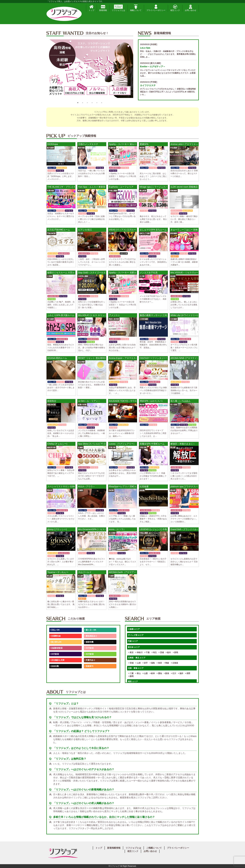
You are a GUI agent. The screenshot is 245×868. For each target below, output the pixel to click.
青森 (166, 663)
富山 (138, 673)
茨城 (161, 652)
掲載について (136, 8)
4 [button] (92, 103)
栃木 (168, 652)
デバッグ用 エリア (136, 635)
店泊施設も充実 (57, 660)
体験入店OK (56, 678)
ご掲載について (154, 848)
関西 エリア (133, 682)
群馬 (176, 652)
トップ (91, 8)
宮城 (131, 663)
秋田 (159, 663)
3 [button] (87, 103)
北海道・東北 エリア (137, 658)
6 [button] (102, 103)
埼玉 (154, 652)
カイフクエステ (148, 85)
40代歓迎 (89, 654)
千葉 (147, 652)
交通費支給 (55, 636)
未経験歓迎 (90, 672)
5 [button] (97, 103)
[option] (90, 70)
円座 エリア (133, 641)
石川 (174, 673)
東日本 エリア (134, 647)
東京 (131, 652)
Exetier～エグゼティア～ (153, 67)
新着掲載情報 (114, 848)
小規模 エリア (134, 629)
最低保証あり (91, 636)
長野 (188, 673)
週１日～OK (90, 630)
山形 (138, 663)
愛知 (159, 673)
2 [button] (83, 103)
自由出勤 (54, 666)
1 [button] (78, 103)
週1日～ (89, 678)
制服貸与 (89, 666)
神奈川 (139, 652)
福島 (152, 663)
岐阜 (152, 673)
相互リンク (175, 8)
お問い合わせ (191, 8)
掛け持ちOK (56, 642)
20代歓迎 (89, 648)
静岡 (131, 676)
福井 (181, 673)
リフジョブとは (118, 8)
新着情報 (103, 8)
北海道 (175, 663)
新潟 (166, 673)
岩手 (145, 663)
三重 (131, 673)
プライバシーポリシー (156, 8)
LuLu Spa (145, 48)
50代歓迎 (55, 672)
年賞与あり (90, 660)
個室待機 (89, 642)
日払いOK (55, 630)
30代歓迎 (55, 654)
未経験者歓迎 (56, 648)
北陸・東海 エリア (136, 668)
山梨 (145, 673)
